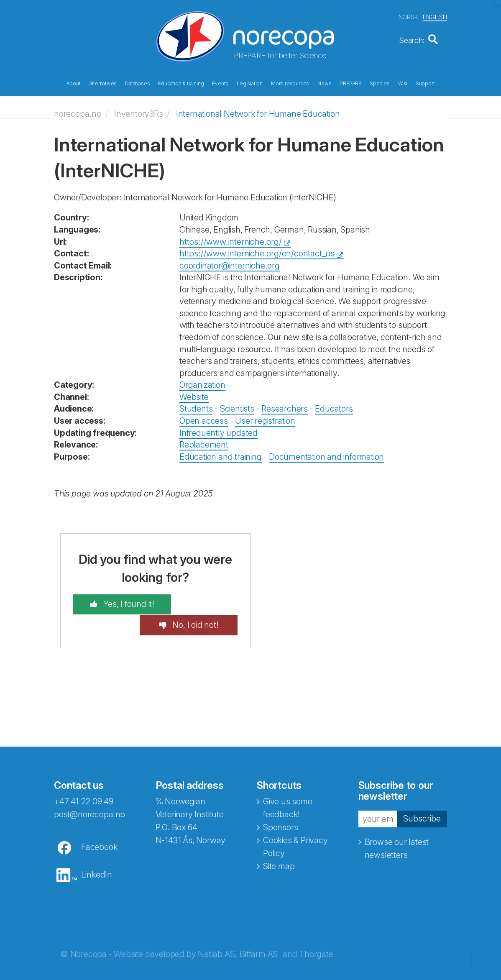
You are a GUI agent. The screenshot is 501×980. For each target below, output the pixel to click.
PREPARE (350, 83)
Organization (202, 382)
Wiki (403, 83)
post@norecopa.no (89, 791)
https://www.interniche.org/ (231, 239)
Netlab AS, (217, 931)
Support (425, 83)
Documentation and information (326, 454)
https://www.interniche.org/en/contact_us (257, 251)
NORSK (408, 16)
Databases (137, 83)
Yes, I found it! (119, 602)
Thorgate (316, 931)
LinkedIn (97, 852)
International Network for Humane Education (258, 111)
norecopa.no (78, 111)
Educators (334, 406)
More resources (290, 83)
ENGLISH (435, 16)
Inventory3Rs (139, 111)
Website (194, 394)
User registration (265, 418)
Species (380, 83)
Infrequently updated (219, 430)
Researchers (285, 406)
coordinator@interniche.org (230, 263)
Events (220, 83)
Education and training (221, 454)
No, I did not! (204, 602)
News (324, 83)
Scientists (237, 406)
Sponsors (280, 804)
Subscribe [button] (422, 796)
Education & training (181, 83)
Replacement (204, 442)
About (74, 83)
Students (196, 406)
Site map (279, 843)
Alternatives (103, 83)
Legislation (250, 83)
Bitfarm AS (259, 931)
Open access (204, 418)
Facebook (99, 824)
